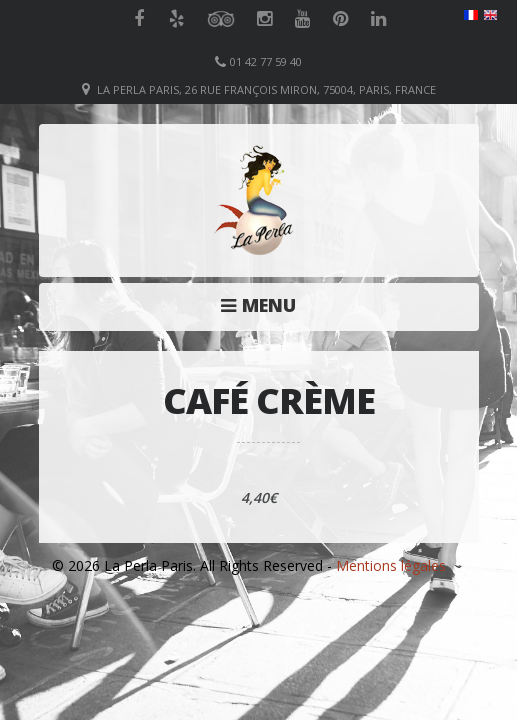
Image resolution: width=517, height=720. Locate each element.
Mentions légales (391, 565)
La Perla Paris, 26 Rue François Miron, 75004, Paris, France (266, 89)
